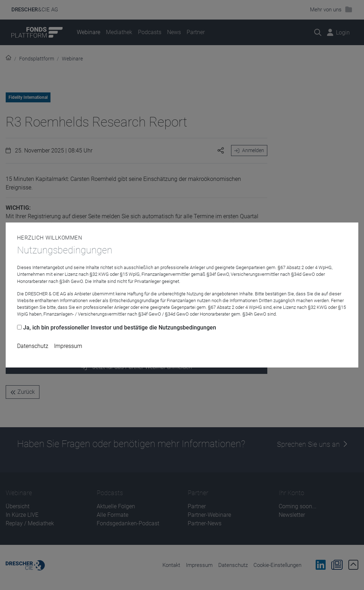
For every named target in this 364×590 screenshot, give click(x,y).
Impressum (68, 346)
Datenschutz (33, 346)
